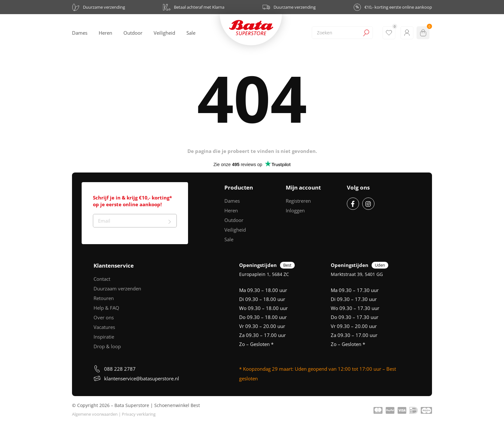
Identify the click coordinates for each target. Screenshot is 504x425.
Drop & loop (107, 346)
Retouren (104, 298)
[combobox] (342, 33)
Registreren (298, 201)
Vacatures (104, 327)
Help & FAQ (106, 308)
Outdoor (234, 220)
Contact (102, 279)
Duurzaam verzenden (117, 288)
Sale (229, 239)
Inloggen (295, 210)
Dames (232, 201)
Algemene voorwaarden (95, 414)
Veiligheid (235, 230)
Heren (231, 210)
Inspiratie (104, 337)
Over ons (104, 317)
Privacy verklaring (139, 414)
